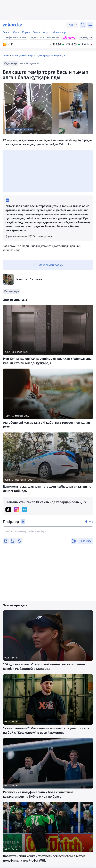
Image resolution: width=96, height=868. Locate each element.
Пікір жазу (85, 541)
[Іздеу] (83, 25)
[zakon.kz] (12, 25)
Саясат (7, 32)
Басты (6, 55)
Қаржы (26, 32)
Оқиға (36, 32)
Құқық (46, 32)
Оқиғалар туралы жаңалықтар (51, 55)
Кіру (91, 521)
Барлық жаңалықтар (22, 55)
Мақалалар (59, 32)
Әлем (16, 32)
